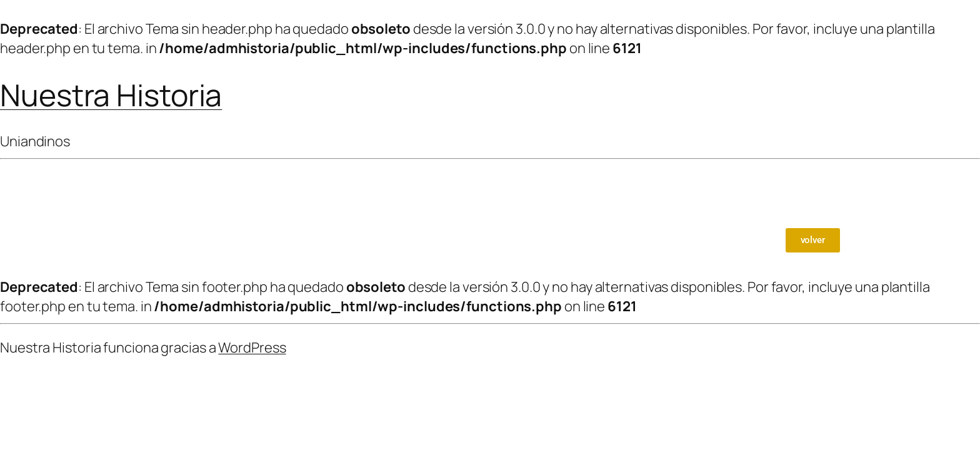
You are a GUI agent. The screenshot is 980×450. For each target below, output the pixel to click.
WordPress (252, 347)
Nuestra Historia (111, 95)
